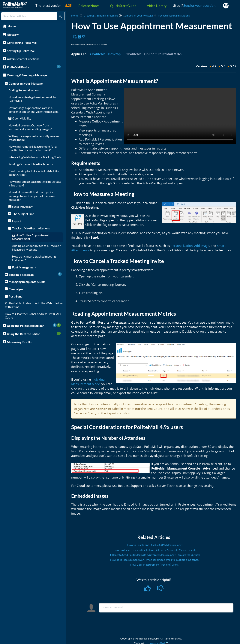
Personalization (182, 246)
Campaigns (16, 289)
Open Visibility (20, 118)
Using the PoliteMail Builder (34, 325)
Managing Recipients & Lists (27, 282)
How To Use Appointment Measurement (30, 237)
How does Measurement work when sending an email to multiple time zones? (155, 560)
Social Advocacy (21, 206)
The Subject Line (23, 214)
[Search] (60, 16)
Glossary (13, 34)
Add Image (202, 246)
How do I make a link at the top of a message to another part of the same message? (32, 196)
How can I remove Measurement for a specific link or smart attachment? (33, 148)
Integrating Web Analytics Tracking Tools (35, 157)
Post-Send (16, 296)
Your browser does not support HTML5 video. (180, 116)
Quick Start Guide (123, 6)
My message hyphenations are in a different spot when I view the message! (34, 110)
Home (12, 26)
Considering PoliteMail (22, 42)
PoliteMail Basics (34, 67)
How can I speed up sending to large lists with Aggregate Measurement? (155, 550)
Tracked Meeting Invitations (31, 228)
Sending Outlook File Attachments (31, 164)
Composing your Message (26, 83)
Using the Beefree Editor (34, 334)
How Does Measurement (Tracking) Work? (155, 565)
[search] (29, 16)
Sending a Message (35, 274)
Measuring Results (19, 342)
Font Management (24, 267)
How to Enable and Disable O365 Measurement (155, 545)
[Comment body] (166, 608)
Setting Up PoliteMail (21, 51)
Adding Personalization (24, 90)
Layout (17, 221)
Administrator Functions (23, 59)
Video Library (157, 6)
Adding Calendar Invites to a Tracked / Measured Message (36, 248)
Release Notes (89, 6)
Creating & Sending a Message (27, 75)
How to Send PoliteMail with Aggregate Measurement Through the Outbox (155, 555)
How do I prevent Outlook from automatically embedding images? (30, 127)
